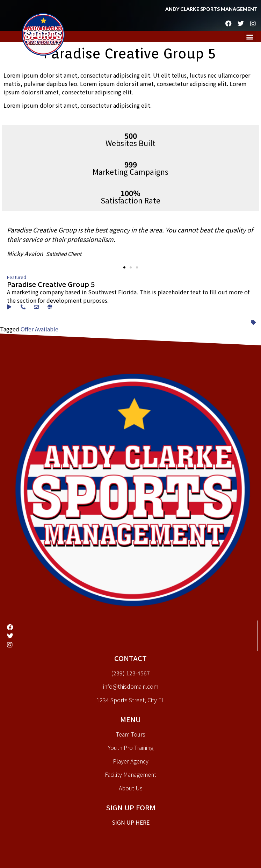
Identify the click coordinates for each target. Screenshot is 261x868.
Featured (17, 277)
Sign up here (131, 822)
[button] (250, 37)
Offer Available (39, 329)
